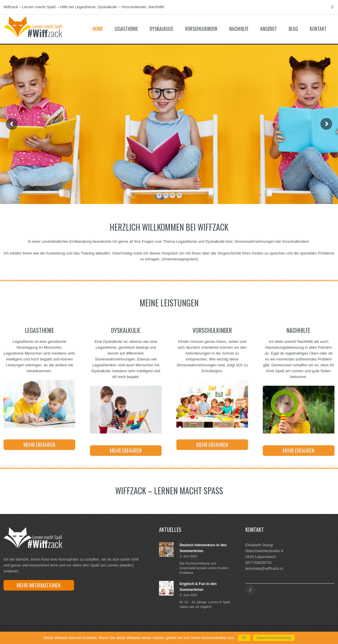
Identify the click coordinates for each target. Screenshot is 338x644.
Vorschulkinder (201, 29)
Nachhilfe (239, 29)
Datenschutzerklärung (274, 638)
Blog (293, 29)
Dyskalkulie (161, 29)
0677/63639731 (259, 563)
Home (98, 29)
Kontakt (318, 29)
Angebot (268, 29)
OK (244, 638)
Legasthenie (126, 29)
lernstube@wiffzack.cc (264, 568)
